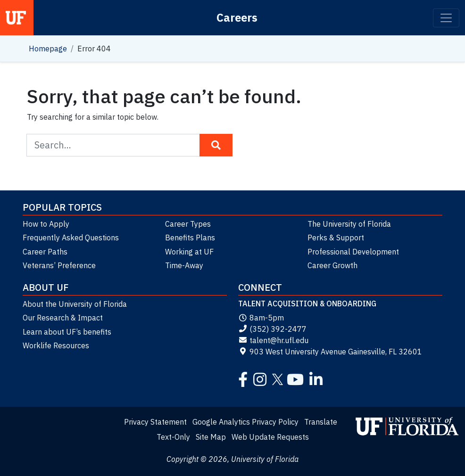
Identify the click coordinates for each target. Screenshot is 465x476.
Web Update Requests (270, 437)
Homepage (48, 49)
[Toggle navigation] (446, 18)
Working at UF (189, 252)
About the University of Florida (75, 304)
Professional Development (353, 252)
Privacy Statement (155, 422)
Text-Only (173, 437)
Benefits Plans (190, 238)
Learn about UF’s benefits (67, 332)
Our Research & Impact (63, 318)
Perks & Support (336, 238)
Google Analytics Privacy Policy (245, 422)
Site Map (211, 437)
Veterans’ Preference (59, 265)
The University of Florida (349, 224)
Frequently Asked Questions (71, 238)
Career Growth (332, 265)
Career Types (188, 224)
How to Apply (46, 224)
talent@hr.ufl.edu (273, 340)
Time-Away (184, 265)
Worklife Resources (56, 345)
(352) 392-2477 (272, 329)
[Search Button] (216, 145)
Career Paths (45, 252)
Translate (321, 422)
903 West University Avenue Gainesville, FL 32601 (330, 352)
